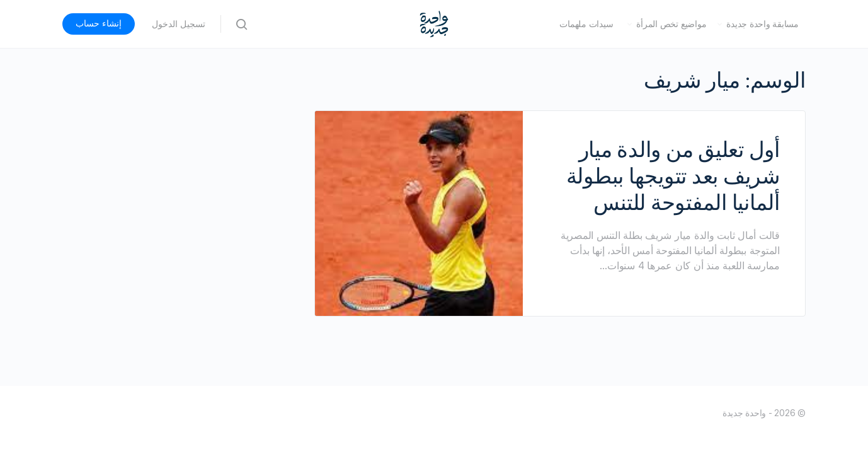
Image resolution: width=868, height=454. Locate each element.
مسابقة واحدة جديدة (762, 24)
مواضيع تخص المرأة (671, 24)
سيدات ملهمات (586, 24)
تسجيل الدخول (179, 24)
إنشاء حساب (99, 23)
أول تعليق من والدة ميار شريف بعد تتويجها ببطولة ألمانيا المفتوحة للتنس (673, 176)
